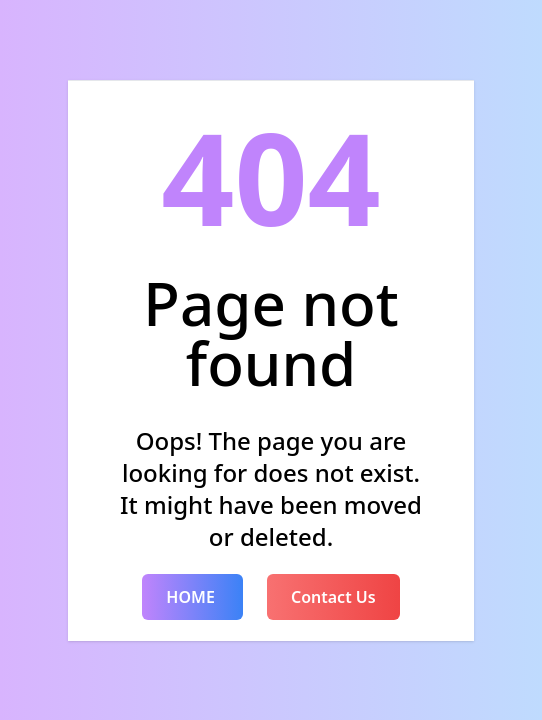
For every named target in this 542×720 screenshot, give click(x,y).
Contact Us (333, 597)
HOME (192, 597)
